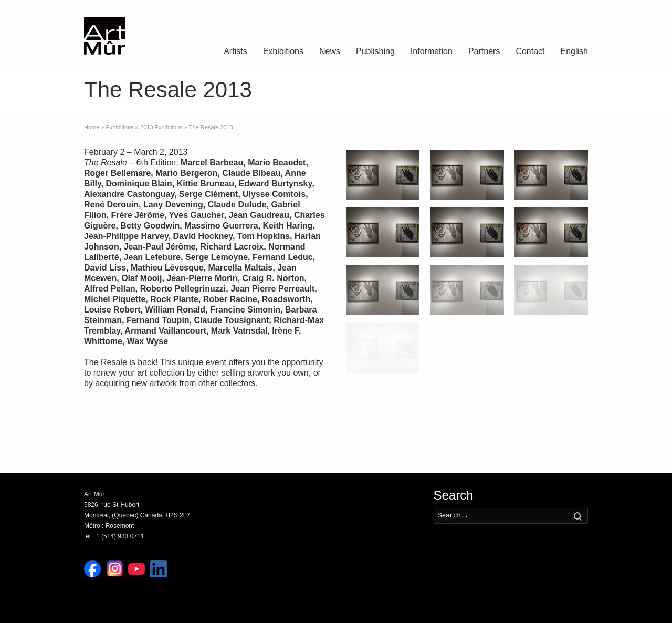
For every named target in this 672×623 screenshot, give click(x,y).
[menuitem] (574, 53)
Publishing (375, 51)
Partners (484, 51)
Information (432, 51)
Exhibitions (283, 51)
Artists (235, 51)
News (330, 51)
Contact (530, 51)
